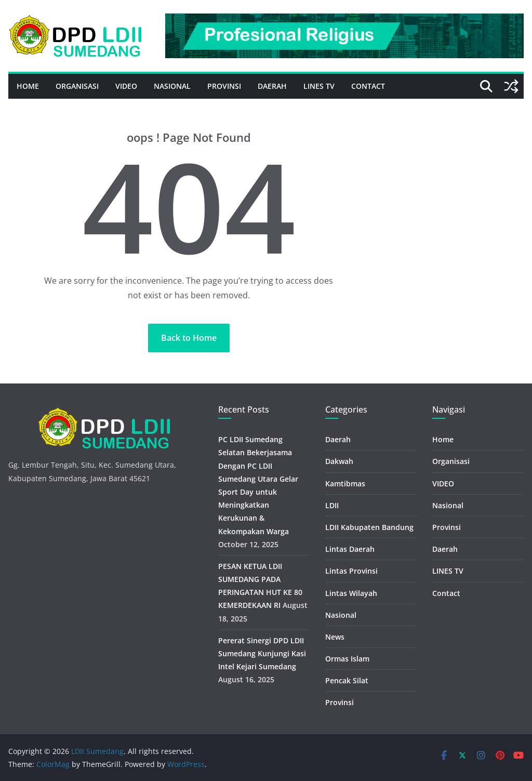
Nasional (172, 86)
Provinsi (224, 86)
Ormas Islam (347, 659)
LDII (332, 505)
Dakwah (339, 461)
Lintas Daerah (350, 549)
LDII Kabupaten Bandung (369, 527)
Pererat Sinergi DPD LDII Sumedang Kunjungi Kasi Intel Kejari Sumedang (262, 653)
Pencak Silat (347, 680)
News (335, 637)
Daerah (272, 86)
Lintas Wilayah (351, 593)
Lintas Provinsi (351, 571)
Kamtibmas (345, 484)
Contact (368, 86)
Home (28, 86)
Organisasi (77, 86)
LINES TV (319, 86)
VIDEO (126, 86)
